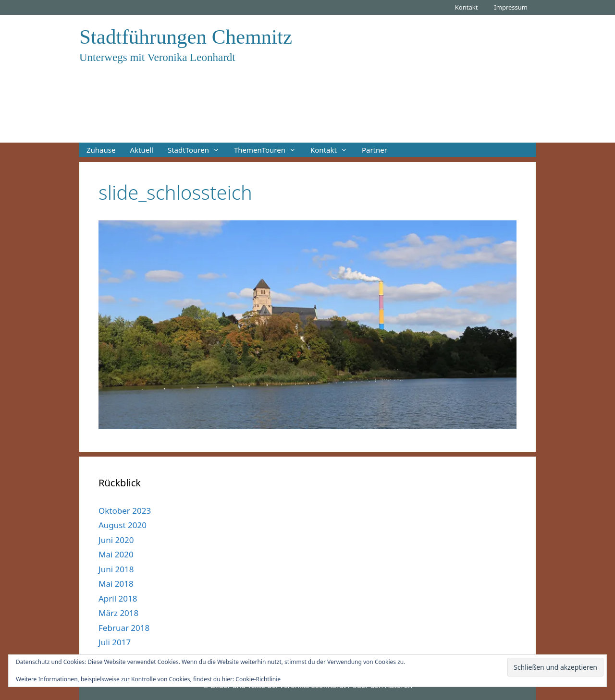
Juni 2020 (116, 540)
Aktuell (141, 150)
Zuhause (101, 150)
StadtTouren (197, 150)
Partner (375, 150)
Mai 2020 (116, 554)
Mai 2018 (116, 584)
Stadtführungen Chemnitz (186, 37)
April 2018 (118, 598)
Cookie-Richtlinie (258, 679)
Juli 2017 (115, 642)
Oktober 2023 (125, 511)
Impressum (511, 7)
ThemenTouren (269, 150)
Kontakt (467, 7)
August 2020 (123, 525)
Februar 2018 (124, 628)
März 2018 (118, 613)
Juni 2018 (116, 569)
